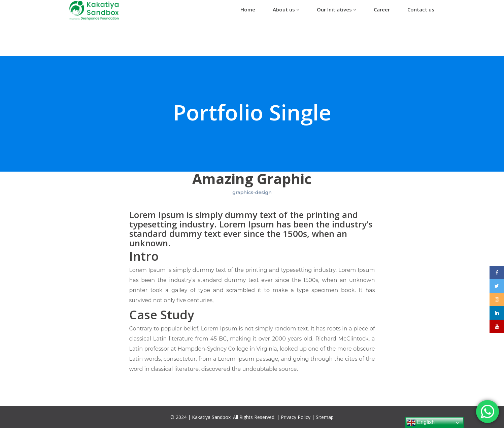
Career (382, 9)
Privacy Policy (296, 417)
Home (248, 9)
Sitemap (325, 417)
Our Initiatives (337, 9)
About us (286, 9)
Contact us (421, 9)
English (421, 423)
